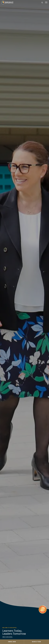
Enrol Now (12, 642)
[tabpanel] (24, 320)
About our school (7, 637)
